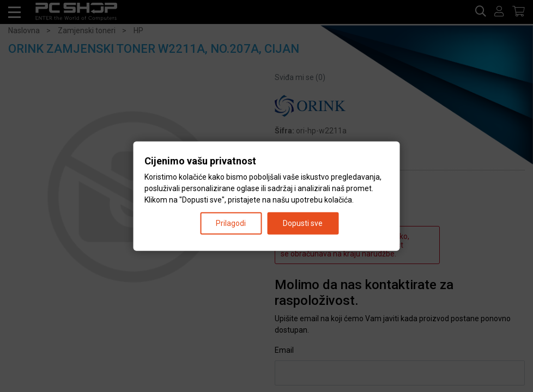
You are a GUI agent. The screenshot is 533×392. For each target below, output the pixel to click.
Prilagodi (231, 223)
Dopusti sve (303, 223)
